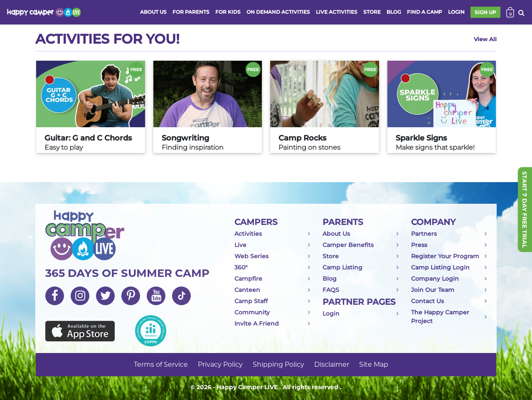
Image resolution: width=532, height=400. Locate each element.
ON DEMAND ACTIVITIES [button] (278, 12)
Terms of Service (161, 364)
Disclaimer (332, 364)
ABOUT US (153, 12)
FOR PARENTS (191, 12)
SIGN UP (485, 12)
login (456, 12)
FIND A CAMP (425, 12)
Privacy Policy (220, 364)
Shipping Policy (278, 364)
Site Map (374, 364)
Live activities (337, 12)
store (372, 12)
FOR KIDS (228, 12)
